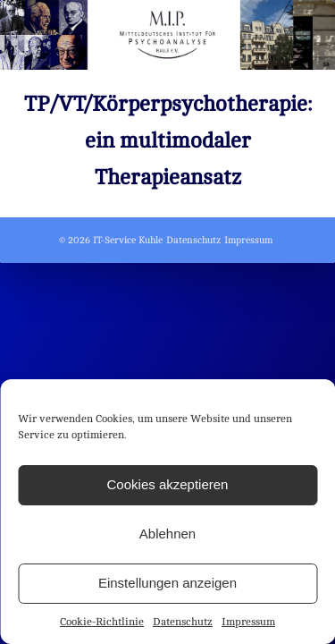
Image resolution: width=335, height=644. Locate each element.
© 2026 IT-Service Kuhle (111, 240)
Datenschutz (183, 622)
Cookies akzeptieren (168, 484)
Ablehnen (167, 534)
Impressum (248, 622)
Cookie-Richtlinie (102, 622)
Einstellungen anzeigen (167, 583)
